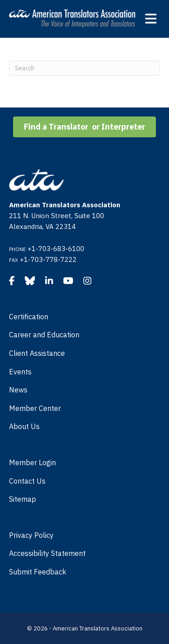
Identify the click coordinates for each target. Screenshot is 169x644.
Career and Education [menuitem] (44, 335)
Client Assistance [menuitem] (37, 353)
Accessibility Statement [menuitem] (47, 553)
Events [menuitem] (20, 372)
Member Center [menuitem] (35, 408)
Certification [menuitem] (29, 317)
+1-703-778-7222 (48, 259)
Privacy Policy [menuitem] (31, 535)
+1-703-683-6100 (56, 249)
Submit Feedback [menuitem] (38, 572)
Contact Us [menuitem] (27, 481)
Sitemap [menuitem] (23, 499)
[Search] (84, 68)
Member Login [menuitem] (32, 462)
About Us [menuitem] (24, 426)
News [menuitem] (18, 390)
